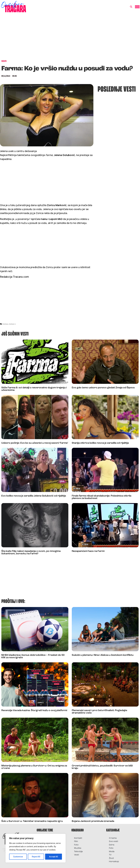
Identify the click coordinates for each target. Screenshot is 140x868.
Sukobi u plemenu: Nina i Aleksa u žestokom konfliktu (103, 655)
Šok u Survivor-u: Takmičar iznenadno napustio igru (32, 821)
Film (76, 842)
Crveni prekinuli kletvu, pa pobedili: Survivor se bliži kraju (102, 767)
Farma (5, 324)
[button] (131, 7)
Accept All (54, 857)
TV (110, 855)
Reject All (36, 857)
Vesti (76, 855)
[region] (36, 848)
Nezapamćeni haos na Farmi (88, 551)
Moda (112, 852)
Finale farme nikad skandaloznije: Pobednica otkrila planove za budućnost (102, 497)
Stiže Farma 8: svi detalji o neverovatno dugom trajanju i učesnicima (34, 389)
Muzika (78, 848)
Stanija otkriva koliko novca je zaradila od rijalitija (100, 443)
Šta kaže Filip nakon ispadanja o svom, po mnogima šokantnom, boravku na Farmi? (31, 552)
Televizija (78, 852)
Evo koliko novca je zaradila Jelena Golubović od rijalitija (34, 496)
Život (111, 858)
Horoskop (114, 862)
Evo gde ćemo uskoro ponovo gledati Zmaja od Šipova (103, 388)
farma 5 (12, 324)
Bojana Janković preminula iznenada (93, 821)
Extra (112, 845)
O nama (113, 838)
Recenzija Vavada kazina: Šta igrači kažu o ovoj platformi (34, 710)
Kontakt (78, 838)
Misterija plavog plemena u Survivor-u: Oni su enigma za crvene (34, 767)
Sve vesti (113, 842)
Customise (18, 857)
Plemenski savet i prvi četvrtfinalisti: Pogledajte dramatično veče (99, 712)
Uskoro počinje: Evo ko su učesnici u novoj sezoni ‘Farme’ (35, 443)
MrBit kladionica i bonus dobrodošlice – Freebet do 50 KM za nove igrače (33, 656)
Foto (76, 845)
